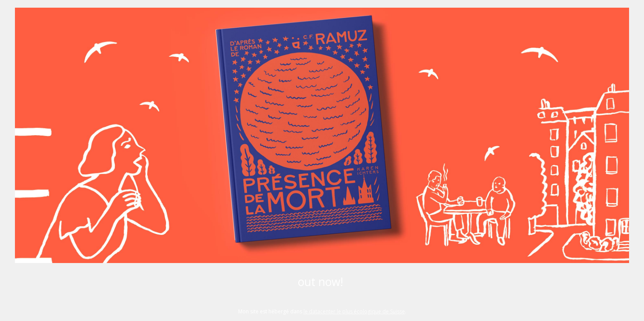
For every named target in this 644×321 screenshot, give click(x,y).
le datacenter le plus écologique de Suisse (354, 311)
